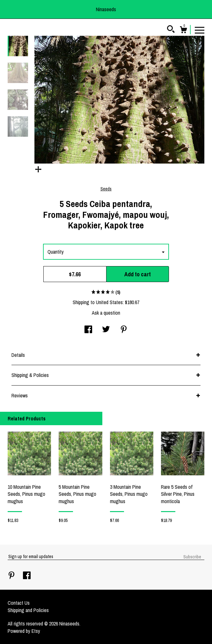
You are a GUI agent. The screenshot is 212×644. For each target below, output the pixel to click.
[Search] (171, 30)
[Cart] (183, 31)
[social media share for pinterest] (124, 330)
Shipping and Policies (28, 610)
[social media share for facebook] (88, 330)
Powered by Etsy (24, 631)
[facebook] (27, 576)
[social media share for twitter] (106, 330)
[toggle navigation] (200, 30)
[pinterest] (12, 576)
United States (109, 302)
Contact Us (19, 603)
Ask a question (106, 313)
